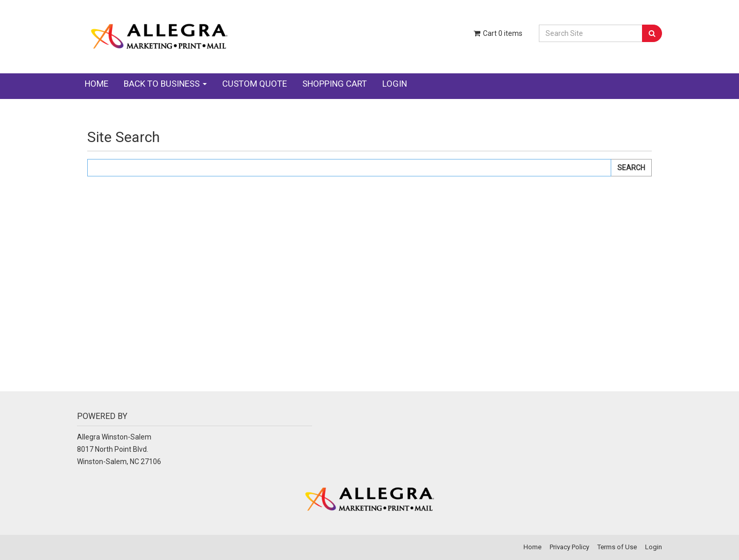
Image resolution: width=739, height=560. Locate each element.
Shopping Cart (335, 84)
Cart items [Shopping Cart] (497, 33)
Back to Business (165, 84)
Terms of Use (617, 547)
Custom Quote (255, 84)
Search (631, 168)
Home (96, 84)
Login (395, 84)
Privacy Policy (569, 547)
